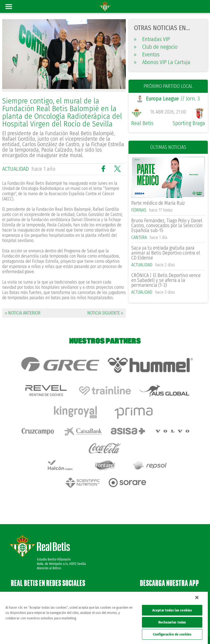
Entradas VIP (152, 39)
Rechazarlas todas (172, 622)
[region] (104, 618)
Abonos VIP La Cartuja (162, 62)
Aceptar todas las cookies (172, 610)
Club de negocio (156, 47)
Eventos (147, 54)
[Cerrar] (197, 597)
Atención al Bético (49, 541)
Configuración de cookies (172, 634)
